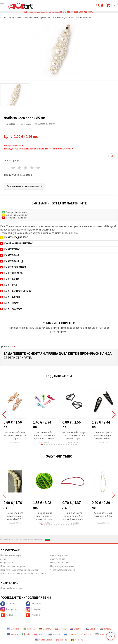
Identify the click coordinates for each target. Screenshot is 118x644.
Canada (61, 640)
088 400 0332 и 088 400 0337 (79, 12)
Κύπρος (86, 634)
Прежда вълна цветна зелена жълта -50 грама (44, 516)
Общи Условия (7, 563)
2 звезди (20, 168)
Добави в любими (45, 124)
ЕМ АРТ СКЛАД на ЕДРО (14, 237)
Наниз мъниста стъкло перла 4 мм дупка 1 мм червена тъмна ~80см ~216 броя (74, 516)
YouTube (7, 615)
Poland (39, 634)
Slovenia (70, 634)
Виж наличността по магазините (24, 186)
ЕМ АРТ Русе (9, 285)
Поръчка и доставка (60, 563)
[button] (42, 444)
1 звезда (13, 168)
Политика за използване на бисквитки (19, 570)
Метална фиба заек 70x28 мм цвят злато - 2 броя (15, 435)
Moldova (77, 640)
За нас (3, 559)
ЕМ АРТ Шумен (10, 297)
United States (44, 640)
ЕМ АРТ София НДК (12, 261)
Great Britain (103, 634)
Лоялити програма (59, 555)
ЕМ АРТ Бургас (10, 249)
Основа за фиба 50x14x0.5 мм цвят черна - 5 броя (103, 435)
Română (29, 629)
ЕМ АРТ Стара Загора (13, 267)
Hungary (105, 629)
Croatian (76, 629)
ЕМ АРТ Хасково (11, 309)
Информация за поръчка (62, 566)
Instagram (8, 609)
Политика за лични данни (13, 566)
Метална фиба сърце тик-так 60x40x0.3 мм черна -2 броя (74, 435)
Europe (13, 634)
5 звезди (38, 168)
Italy (26, 634)
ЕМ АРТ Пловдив (11, 273)
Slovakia (54, 634)
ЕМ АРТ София (10, 255)
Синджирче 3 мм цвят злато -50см (103, 514)
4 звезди (32, 168)
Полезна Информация (11, 588)
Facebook (8, 604)
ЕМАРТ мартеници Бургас (16, 243)
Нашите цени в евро (10, 555)
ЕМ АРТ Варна (10, 279)
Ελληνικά (13, 629)
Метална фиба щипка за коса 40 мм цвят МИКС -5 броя (44, 435)
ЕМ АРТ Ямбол (10, 303)
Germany (45, 629)
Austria (61, 629)
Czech (91, 629)
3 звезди (26, 168)
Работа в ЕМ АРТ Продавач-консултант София (23, 574)
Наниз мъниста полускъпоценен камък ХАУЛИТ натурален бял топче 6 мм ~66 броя (15, 516)
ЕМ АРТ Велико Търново (16, 291)
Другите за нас (58, 559)
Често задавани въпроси (62, 570)
